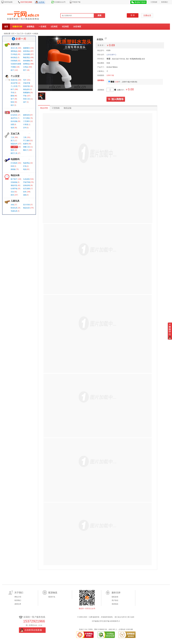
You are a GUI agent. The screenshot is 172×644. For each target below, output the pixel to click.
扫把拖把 (14, 61)
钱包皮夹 (26, 89)
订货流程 (154, 2)
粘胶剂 (26, 144)
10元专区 (77, 27)
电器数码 (15, 159)
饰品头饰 (15, 175)
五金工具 (20, 34)
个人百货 (15, 76)
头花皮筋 (26, 179)
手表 (12, 93)
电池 (25, 169)
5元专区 (66, 27)
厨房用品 (26, 51)
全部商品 (30, 27)
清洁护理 (14, 83)
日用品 (26, 67)
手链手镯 (26, 182)
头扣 (12, 192)
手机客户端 (76, 2)
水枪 (12, 205)
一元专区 (42, 27)
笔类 (12, 128)
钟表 (12, 166)
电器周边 (26, 163)
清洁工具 (14, 48)
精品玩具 (26, 208)
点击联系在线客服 (33, 630)
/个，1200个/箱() (123, 82)
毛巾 (25, 80)
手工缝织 (26, 141)
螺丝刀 (26, 150)
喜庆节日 (14, 118)
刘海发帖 (14, 182)
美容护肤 (26, 86)
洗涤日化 (14, 80)
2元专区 (54, 27)
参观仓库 (18, 604)
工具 (12, 137)
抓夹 (12, 195)
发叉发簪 (26, 189)
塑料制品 (14, 51)
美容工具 (26, 99)
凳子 (25, 70)
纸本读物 (14, 121)
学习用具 (26, 118)
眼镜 (12, 96)
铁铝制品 (14, 57)
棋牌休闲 (26, 115)
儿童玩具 (15, 201)
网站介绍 (18, 597)
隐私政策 (115, 597)
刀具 (25, 137)
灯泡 (25, 166)
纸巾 (12, 105)
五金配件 (28, 34)
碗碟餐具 (26, 48)
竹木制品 (14, 54)
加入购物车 (116, 99)
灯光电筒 (14, 163)
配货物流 (53, 593)
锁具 (12, 150)
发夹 (25, 192)
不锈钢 (13, 67)
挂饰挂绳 (26, 185)
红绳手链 (14, 189)
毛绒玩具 (14, 211)
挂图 (12, 124)
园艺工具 (14, 153)
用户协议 (115, 600)
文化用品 (15, 111)
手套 (25, 96)
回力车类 (26, 205)
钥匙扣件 (14, 144)
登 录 (133, 15)
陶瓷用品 (26, 57)
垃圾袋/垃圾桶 (16, 64)
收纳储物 (26, 61)
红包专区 (14, 115)
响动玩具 (14, 208)
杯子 (12, 89)
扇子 (25, 102)
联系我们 (165, 2)
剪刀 (12, 141)
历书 (25, 128)
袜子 (12, 99)
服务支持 (116, 593)
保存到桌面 (8, 2)
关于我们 (19, 593)
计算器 (26, 124)
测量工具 (26, 147)
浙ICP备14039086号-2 (112, 621)
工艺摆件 (26, 121)
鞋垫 (12, 102)
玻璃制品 (26, 64)
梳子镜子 (14, 179)
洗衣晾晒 (26, 54)
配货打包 (52, 597)
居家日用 (15, 44)
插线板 (13, 169)
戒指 (25, 195)
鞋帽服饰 (26, 93)
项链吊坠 (14, 185)
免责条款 (115, 604)
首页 (6, 27)
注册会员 (147, 15)
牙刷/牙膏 (27, 83)
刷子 (12, 70)
